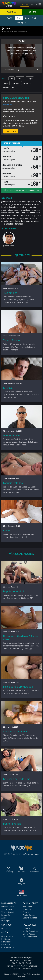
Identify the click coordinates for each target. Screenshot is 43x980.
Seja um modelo (30, 937)
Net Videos (28, 907)
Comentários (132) (11, 70)
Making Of (21, 22)
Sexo (27, 18)
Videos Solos (7, 909)
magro (30, 78)
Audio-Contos (29, 915)
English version (22, 895)
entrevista (27, 83)
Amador (5, 918)
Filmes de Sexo (8, 907)
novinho (15, 83)
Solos (19, 18)
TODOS (10, 18)
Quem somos (7, 936)
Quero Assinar (29, 934)
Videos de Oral (8, 912)
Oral (34, 18)
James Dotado (9, 246)
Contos (26, 912)
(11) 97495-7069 (21, 966)
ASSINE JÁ (11, 12)
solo (12, 78)
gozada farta (9, 88)
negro (6, 83)
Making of (6, 921)
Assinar (25, 4)
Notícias (5, 928)
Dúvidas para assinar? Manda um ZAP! (22, 190)
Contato (26, 928)
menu (36, 4)
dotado (20, 78)
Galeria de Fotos (30, 918)
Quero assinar (11, 131)
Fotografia (6, 915)
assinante (8, 104)
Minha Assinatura (30, 931)
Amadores (27, 909)
